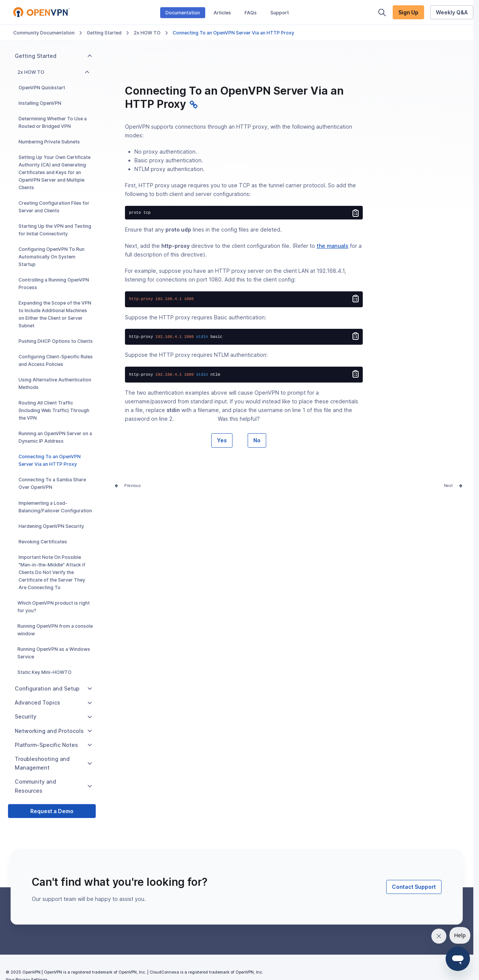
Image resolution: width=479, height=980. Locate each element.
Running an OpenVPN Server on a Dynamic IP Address (55, 437)
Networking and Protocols (53, 731)
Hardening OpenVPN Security (51, 526)
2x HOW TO (147, 33)
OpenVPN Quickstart (42, 88)
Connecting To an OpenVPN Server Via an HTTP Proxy (50, 460)
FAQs (251, 13)
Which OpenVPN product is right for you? (54, 607)
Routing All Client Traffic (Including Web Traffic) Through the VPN (54, 410)
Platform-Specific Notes (53, 745)
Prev (129, 486)
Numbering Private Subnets (49, 142)
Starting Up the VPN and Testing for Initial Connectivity (55, 230)
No (257, 440)
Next (448, 486)
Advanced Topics (53, 702)
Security (53, 716)
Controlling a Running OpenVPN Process (54, 284)
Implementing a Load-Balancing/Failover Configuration (55, 507)
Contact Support (414, 887)
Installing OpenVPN (40, 103)
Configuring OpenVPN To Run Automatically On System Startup (51, 257)
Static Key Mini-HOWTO (44, 672)
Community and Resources (53, 786)
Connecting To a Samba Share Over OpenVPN (52, 483)
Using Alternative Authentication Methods (55, 383)
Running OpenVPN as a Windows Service (54, 653)
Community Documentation (44, 33)
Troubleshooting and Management (53, 763)
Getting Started (104, 33)
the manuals (332, 246)
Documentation (183, 13)
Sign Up (408, 12)
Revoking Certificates (43, 542)
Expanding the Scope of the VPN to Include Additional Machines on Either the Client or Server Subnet (55, 314)
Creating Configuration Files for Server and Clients (54, 207)
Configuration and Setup (53, 688)
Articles (222, 13)
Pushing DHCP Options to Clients (56, 341)
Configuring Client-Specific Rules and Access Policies (56, 360)
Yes (222, 440)
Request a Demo (52, 811)
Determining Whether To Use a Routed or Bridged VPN (53, 122)
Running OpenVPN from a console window (55, 630)
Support (280, 13)
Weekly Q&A (452, 12)
